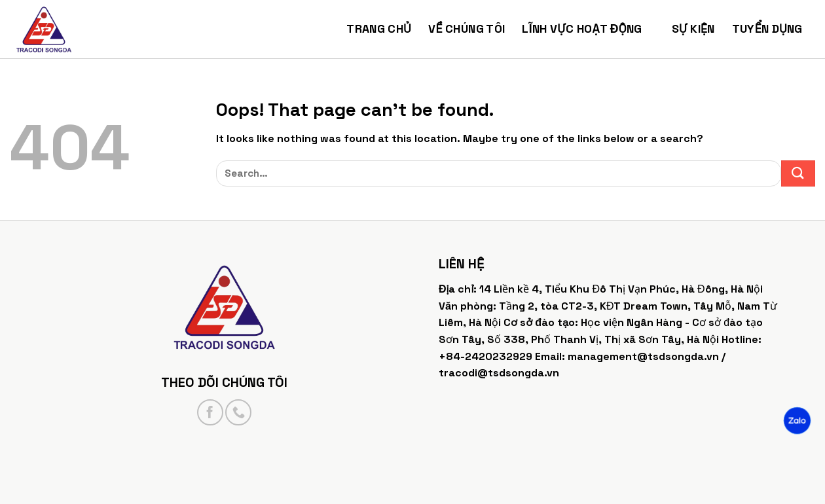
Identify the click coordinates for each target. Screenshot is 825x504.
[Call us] (238, 412)
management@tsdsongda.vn (643, 356)
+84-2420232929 (486, 356)
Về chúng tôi (467, 29)
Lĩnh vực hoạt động (588, 29)
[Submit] (798, 173)
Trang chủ (379, 29)
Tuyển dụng (774, 29)
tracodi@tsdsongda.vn (499, 373)
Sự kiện (693, 29)
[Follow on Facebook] (210, 412)
